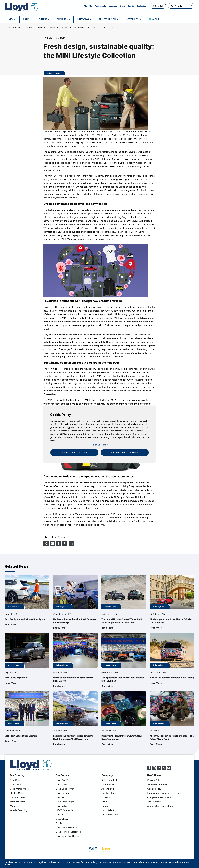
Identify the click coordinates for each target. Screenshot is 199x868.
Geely (59, 823)
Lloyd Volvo (62, 806)
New (12, 19)
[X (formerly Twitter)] (164, 769)
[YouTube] (169, 769)
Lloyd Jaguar (62, 793)
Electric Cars (16, 793)
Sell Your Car (108, 19)
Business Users (18, 802)
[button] (74, 452)
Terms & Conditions (157, 784)
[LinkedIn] (159, 769)
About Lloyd (108, 789)
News (18, 27)
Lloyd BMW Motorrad (67, 827)
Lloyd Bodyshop (110, 814)
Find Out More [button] (99, 444)
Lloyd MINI (61, 784)
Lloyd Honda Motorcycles (69, 832)
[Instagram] (154, 769)
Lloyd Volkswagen (65, 802)
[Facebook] (149, 769)
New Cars (15, 780)
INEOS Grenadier (65, 810)
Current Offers (18, 797)
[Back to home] (22, 7)
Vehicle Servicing (19, 810)
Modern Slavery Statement (161, 806)
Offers (44, 19)
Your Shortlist (108, 784)
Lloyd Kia (60, 797)
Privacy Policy (155, 780)
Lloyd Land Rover (65, 789)
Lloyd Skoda (62, 819)
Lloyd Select (108, 810)
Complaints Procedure (159, 797)
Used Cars (15, 784)
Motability (133, 19)
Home (9, 27)
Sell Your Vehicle (110, 780)
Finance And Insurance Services (164, 793)
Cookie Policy (154, 789)
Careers (106, 797)
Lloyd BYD (61, 814)
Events (131, 6)
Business (63, 19)
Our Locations (109, 793)
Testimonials (100, 6)
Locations (113, 6)
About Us (88, 6)
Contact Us (141, 6)
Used (27, 19)
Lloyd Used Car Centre (68, 836)
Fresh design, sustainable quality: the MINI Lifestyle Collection (69, 27)
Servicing (84, 19)
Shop (123, 6)
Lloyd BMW (62, 780)
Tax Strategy (154, 802)
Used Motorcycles (19, 789)
